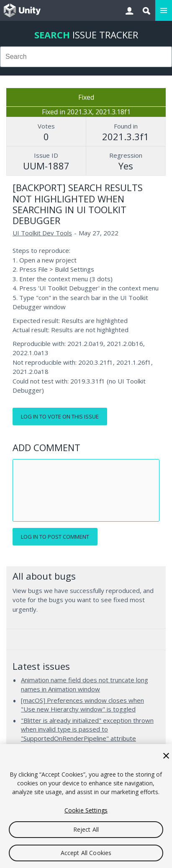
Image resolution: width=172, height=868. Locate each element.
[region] (86, 806)
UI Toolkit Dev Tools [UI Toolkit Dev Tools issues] (42, 233)
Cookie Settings (86, 810)
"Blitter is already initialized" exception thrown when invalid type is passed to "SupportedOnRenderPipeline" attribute (87, 729)
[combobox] (86, 57)
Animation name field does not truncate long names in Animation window (85, 684)
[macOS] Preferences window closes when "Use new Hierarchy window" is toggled (82, 705)
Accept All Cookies (86, 853)
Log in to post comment (55, 537)
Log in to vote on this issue (60, 416)
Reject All (86, 829)
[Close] (166, 756)
